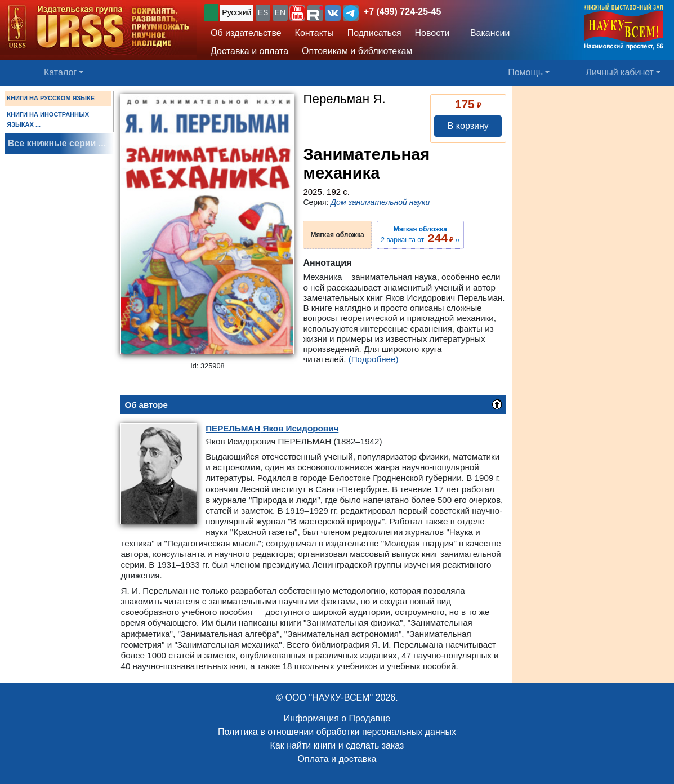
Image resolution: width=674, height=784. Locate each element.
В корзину (468, 126)
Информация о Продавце (337, 718)
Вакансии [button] (487, 33)
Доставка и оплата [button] (249, 51)
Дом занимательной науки (380, 202)
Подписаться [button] (374, 33)
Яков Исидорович (272, 428)
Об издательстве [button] (246, 33)
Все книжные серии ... (57, 143)
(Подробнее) (374, 359)
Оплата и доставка (337, 759)
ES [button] (263, 12)
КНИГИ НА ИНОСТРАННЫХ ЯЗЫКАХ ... (48, 119)
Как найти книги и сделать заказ (337, 745)
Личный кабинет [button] (620, 72)
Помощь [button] (525, 72)
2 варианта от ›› (420, 235)
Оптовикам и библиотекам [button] (357, 51)
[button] (297, 13)
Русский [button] (236, 12)
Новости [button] (432, 33)
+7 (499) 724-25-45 (402, 12)
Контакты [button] (314, 33)
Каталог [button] (60, 72)
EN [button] (280, 12)
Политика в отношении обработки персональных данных (337, 732)
